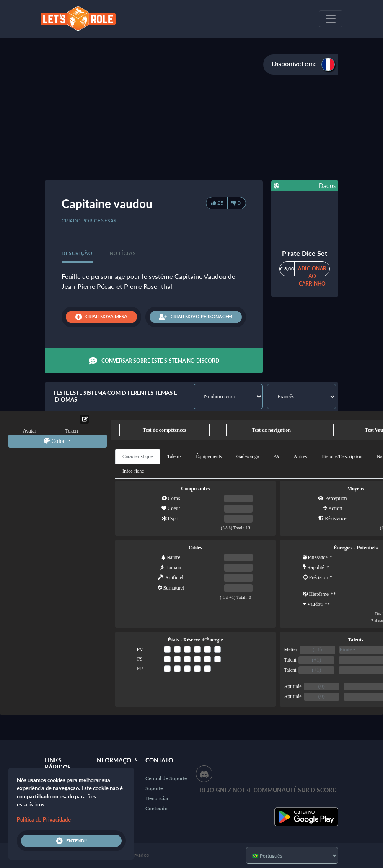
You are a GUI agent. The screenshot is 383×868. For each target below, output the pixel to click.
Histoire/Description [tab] (342, 456)
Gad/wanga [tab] (248, 456)
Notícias (123, 253)
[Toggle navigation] (331, 19)
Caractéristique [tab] (138, 456)
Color (55, 441)
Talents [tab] (174, 456)
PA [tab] (276, 456)
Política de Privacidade (44, 819)
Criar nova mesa (101, 317)
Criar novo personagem (195, 317)
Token (72, 431)
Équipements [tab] (209, 456)
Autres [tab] (300, 456)
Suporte (154, 788)
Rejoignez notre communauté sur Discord (268, 790)
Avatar (30, 431)
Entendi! (71, 841)
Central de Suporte (166, 778)
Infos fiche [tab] (133, 471)
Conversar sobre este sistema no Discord (154, 361)
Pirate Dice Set (305, 253)
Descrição (77, 253)
